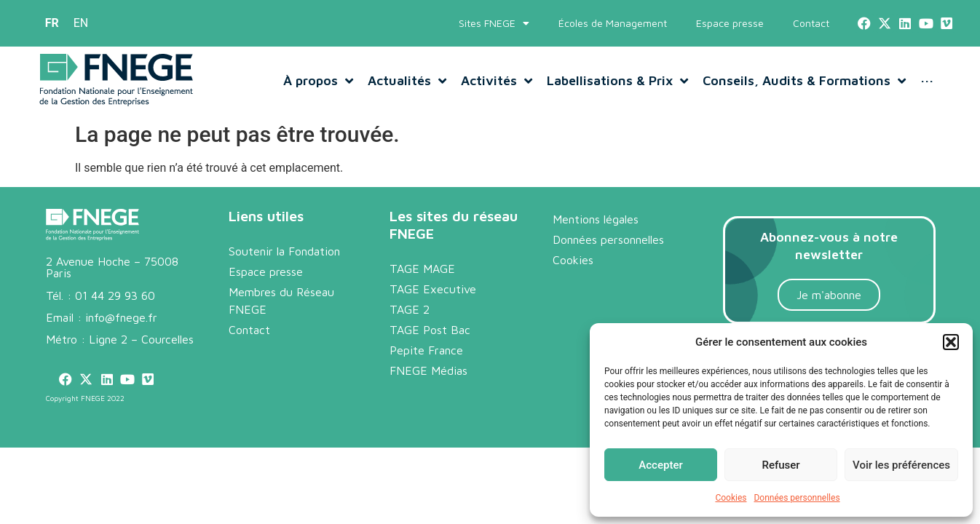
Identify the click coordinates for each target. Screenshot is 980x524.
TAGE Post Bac (430, 345)
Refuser (781, 465)
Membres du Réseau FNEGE (281, 316)
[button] (951, 342)
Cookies (731, 498)
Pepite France (426, 365)
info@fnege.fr (121, 333)
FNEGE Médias (428, 386)
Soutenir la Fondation (284, 266)
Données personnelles (797, 498)
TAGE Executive (433, 304)
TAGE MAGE (422, 284)
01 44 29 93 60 (115, 311)
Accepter (660, 465)
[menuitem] (52, 23)
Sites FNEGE (494, 23)
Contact (811, 23)
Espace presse (730, 23)
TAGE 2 (410, 325)
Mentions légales (596, 234)
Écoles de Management (613, 23)
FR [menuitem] (52, 23)
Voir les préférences (901, 465)
